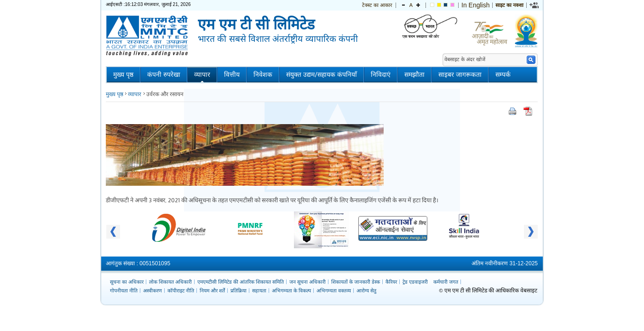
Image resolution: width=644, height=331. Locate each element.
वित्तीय (232, 75)
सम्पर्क (503, 75)
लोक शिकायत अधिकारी (170, 282)
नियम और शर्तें (212, 291)
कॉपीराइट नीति (181, 291)
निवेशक (263, 75)
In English (475, 5)
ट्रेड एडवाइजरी (415, 282)
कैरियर (391, 282)
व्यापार (202, 75)
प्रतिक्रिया (239, 291)
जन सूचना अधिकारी (308, 282)
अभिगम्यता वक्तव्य (334, 291)
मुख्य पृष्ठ (123, 75)
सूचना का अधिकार (127, 282)
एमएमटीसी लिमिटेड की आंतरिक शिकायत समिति (241, 282)
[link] (535, 5)
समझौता (414, 75)
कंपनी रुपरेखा (164, 75)
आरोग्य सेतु (366, 291)
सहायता (259, 291)
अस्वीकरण (152, 291)
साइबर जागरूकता (460, 75)
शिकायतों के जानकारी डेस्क (356, 282)
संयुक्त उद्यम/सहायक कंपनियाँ (322, 75)
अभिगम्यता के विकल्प (291, 291)
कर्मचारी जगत (446, 282)
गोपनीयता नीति (124, 291)
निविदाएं (381, 75)
